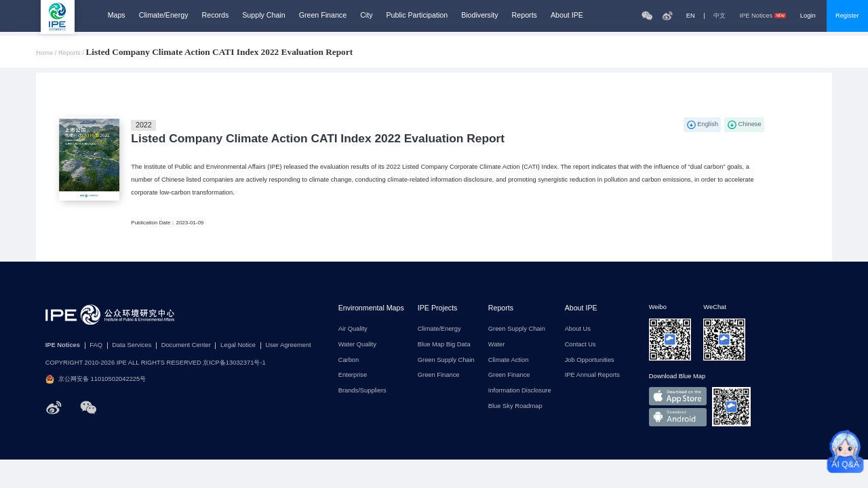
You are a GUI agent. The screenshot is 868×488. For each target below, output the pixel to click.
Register (847, 16)
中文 (719, 16)
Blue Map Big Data (444, 345)
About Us (578, 329)
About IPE (567, 15)
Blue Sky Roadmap (515, 406)
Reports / (72, 53)
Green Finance (323, 15)
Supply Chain (263, 15)
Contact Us (580, 345)
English (708, 124)
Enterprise (353, 375)
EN (691, 16)
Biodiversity (479, 15)
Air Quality (353, 329)
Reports (525, 15)
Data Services (132, 345)
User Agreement (288, 345)
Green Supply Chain (446, 360)
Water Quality (357, 345)
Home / (47, 53)
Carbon (349, 360)
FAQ (96, 345)
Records (216, 15)
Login (808, 16)
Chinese (749, 124)
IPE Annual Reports (592, 375)
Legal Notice (238, 345)
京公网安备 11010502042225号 (96, 379)
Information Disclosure (520, 391)
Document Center (186, 345)
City (366, 15)
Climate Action (509, 360)
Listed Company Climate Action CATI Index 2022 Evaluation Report (318, 139)
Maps (117, 15)
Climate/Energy (164, 15)
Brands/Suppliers (362, 391)
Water (497, 345)
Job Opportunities (590, 360)
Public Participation (417, 15)
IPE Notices (763, 16)
